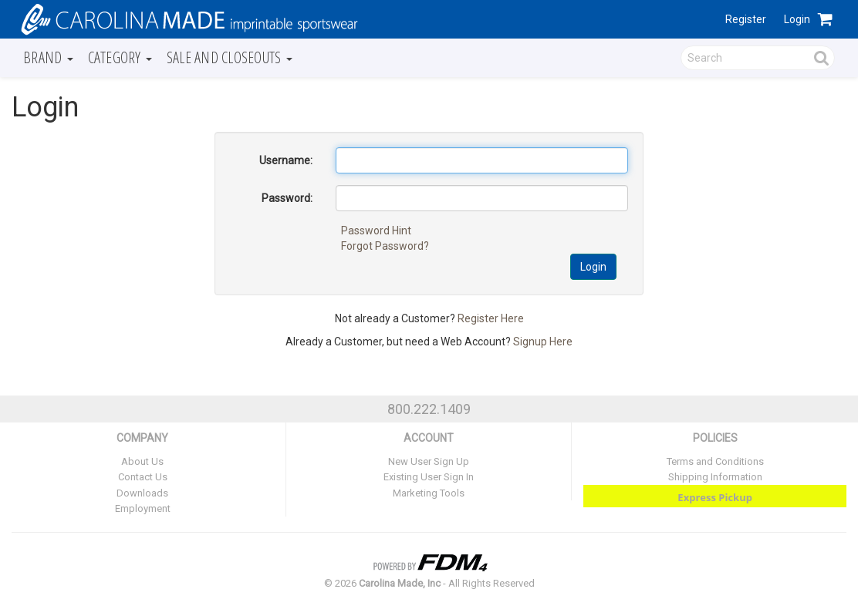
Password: (287, 198)
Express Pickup (715, 497)
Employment (143, 508)
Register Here (491, 318)
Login (797, 19)
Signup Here (543, 342)
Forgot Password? (385, 246)
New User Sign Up (429, 461)
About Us (142, 461)
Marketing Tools (429, 493)
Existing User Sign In (429, 477)
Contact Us (143, 477)
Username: (286, 160)
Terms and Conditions (715, 461)
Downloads (142, 493)
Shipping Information (715, 477)
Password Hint (376, 231)
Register (746, 19)
